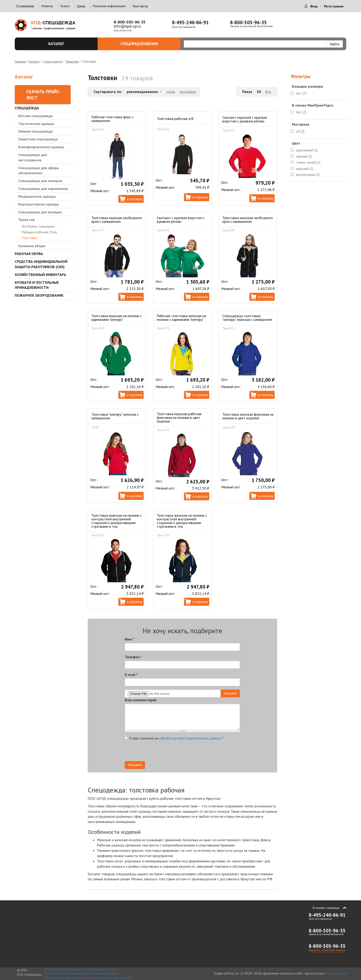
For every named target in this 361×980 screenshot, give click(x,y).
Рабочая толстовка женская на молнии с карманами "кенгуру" (181, 318)
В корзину (135, 199)
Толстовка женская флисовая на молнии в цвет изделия (248, 416)
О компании (25, 6)
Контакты (140, 6)
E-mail (131, 675)
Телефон (133, 657)
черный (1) (304, 156)
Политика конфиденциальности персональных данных (82, 969)
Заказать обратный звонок (327, 950)
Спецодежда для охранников (43, 188)
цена (171, 92)
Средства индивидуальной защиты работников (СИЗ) (41, 264)
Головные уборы (32, 246)
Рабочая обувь (29, 254)
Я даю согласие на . (174, 738)
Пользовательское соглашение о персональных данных (82, 973)
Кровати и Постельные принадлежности (37, 285)
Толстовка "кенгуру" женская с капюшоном (115, 416)
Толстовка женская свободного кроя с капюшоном (248, 220)
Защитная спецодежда (38, 139)
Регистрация (334, 6)
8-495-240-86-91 (190, 22)
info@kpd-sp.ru (127, 26)
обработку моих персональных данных (190, 738)
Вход (314, 6)
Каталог (70, 44)
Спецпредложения (148, 44)
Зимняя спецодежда (35, 131)
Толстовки (29, 238)
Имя (129, 639)
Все (268, 92)
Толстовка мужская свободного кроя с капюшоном (117, 220)
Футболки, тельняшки (38, 226)
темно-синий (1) (308, 162)
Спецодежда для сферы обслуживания (39, 170)
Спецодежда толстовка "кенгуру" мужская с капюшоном (247, 318)
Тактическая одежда (36, 124)
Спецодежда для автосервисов (33, 157)
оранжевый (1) (307, 150)
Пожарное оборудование (39, 295)
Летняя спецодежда (35, 116)
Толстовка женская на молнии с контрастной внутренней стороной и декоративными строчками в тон (182, 521)
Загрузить (230, 693)
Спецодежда (53, 61)
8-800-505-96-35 (130, 22)
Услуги (65, 6)
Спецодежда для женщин (40, 212)
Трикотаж (72, 61)
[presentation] (198, 752)
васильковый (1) (308, 175)
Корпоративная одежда (39, 204)
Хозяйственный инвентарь (41, 275)
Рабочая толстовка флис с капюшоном (112, 119)
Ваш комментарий (141, 700)
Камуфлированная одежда (41, 147)
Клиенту (47, 6)
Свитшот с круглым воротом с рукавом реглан (181, 220)
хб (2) (300, 131)
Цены (81, 6)
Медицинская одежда (37, 196)
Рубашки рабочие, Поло (39, 232)
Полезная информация (109, 6)
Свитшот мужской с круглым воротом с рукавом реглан (245, 119)
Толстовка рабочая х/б (175, 119)
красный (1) (305, 169)
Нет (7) (301, 93)
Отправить (135, 765)
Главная (20, 61)
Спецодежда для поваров (40, 181)
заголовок (188, 92)
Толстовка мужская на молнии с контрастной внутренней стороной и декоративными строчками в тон (117, 521)
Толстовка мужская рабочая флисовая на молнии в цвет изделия (179, 418)
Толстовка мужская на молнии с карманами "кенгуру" (117, 318)
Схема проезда (336, 973)
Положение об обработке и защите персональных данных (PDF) (88, 978)
